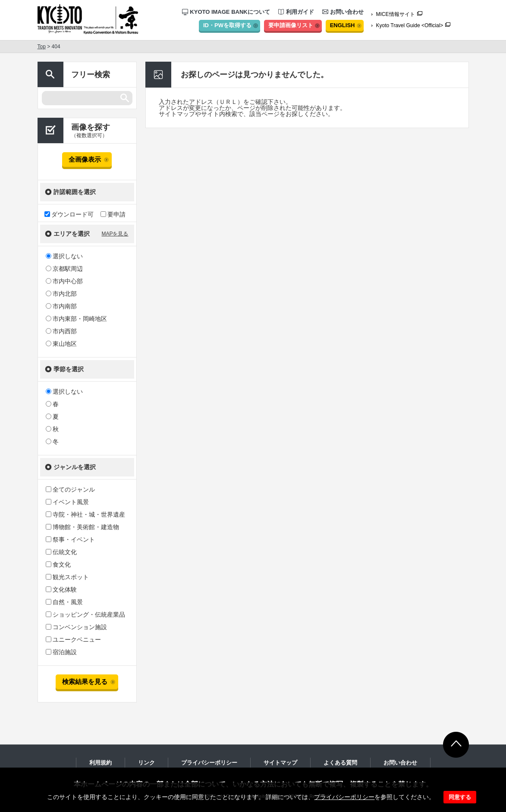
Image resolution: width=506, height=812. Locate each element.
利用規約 (101, 763)
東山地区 (61, 344)
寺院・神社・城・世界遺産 (85, 514)
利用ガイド (296, 12)
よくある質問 (340, 763)
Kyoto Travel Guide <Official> (410, 25)
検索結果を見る (85, 682)
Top (42, 47)
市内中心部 (64, 281)
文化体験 (61, 589)
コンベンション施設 (76, 627)
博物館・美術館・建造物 (82, 527)
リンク (146, 763)
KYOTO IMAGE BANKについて (226, 12)
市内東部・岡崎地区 (76, 319)
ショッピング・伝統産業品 (85, 614)
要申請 (113, 214)
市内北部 (61, 294)
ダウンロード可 (69, 214)
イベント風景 (67, 502)
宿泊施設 (61, 652)
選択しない (64, 256)
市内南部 (61, 306)
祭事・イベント (70, 539)
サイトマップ (280, 763)
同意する (460, 797)
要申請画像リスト (291, 25)
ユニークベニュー (73, 640)
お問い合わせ (343, 12)
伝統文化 (61, 552)
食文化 (58, 564)
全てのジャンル (70, 489)
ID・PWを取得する (227, 25)
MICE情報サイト (396, 14)
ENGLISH (343, 25)
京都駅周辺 (64, 269)
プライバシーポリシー (344, 797)
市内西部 (61, 331)
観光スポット (67, 577)
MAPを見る (115, 234)
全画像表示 (85, 159)
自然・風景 (64, 602)
